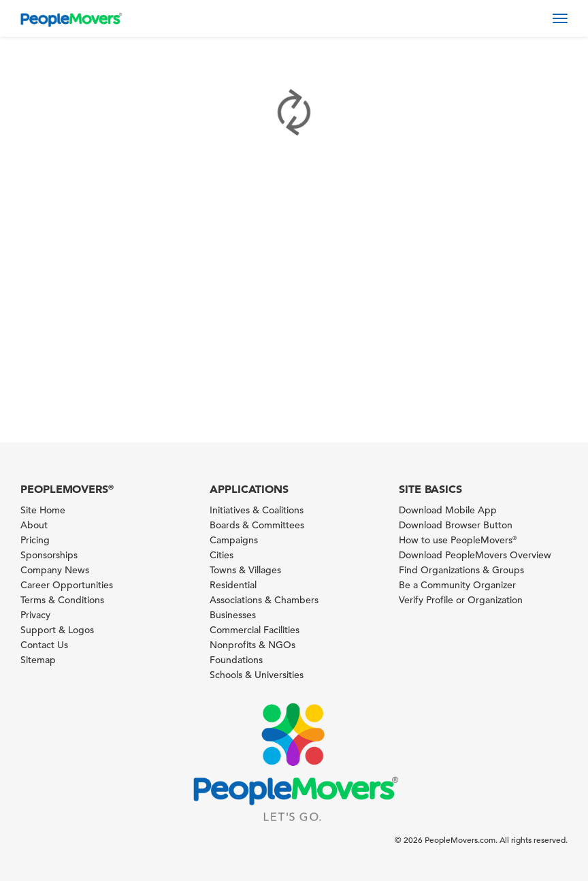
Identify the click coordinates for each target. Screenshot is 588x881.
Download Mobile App (448, 510)
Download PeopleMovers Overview (475, 555)
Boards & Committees (257, 525)
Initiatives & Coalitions (257, 510)
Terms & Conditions (62, 600)
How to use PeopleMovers (458, 540)
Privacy (35, 615)
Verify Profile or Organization (461, 600)
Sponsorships (49, 555)
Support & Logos (57, 630)
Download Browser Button (456, 525)
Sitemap (38, 660)
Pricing (35, 540)
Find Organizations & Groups (461, 570)
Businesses (233, 615)
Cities (222, 555)
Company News (55, 570)
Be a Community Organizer (457, 585)
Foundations (236, 660)
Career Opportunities (67, 585)
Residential (233, 585)
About (34, 525)
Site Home (43, 510)
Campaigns (234, 540)
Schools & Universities (257, 675)
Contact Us (44, 645)
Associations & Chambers (264, 600)
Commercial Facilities (255, 630)
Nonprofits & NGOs (252, 645)
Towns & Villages (245, 570)
